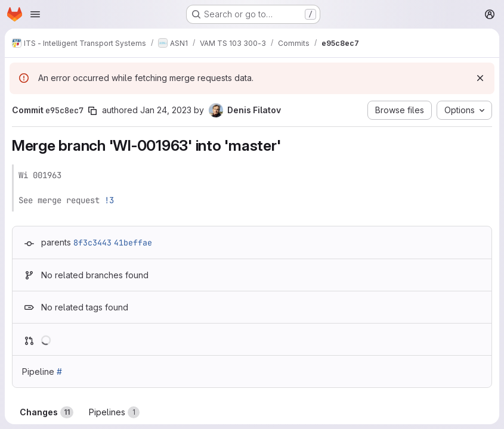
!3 (109, 200)
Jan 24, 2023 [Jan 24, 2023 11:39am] (166, 110)
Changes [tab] (47, 412)
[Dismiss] (480, 78)
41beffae (133, 243)
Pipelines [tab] (114, 412)
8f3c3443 (92, 243)
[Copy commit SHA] (92, 111)
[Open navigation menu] (35, 14)
